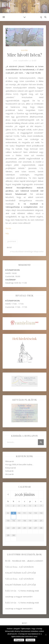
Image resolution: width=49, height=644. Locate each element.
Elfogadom (19, 640)
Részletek (30, 640)
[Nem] (46, 635)
